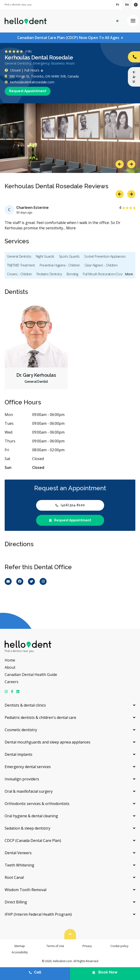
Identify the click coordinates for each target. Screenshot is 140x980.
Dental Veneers (18, 853)
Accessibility (20, 952)
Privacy (87, 946)
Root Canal (14, 877)
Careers (12, 682)
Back (118, 21)
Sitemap (20, 946)
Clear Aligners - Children (101, 265)
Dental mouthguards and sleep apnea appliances (48, 742)
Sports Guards (69, 256)
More (71, 228)
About (10, 667)
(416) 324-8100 (70, 505)
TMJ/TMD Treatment (21, 265)
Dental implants (19, 754)
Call (35, 972)
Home (10, 660)
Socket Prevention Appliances (105, 256)
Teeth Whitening (19, 865)
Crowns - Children (19, 274)
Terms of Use (55, 946)
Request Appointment (28, 91)
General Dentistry (19, 256)
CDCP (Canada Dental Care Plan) (33, 840)
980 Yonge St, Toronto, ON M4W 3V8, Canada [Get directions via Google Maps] (42, 76)
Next (131, 164)
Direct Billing (16, 902)
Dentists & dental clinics (25, 705)
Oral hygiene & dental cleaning (31, 816)
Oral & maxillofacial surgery (29, 791)
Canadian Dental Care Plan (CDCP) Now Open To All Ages (68, 38)
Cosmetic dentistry (21, 730)
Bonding (72, 274)
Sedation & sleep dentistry (27, 828)
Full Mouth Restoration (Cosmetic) (107, 274)
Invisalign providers (22, 779)
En (127, 5)
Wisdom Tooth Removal (26, 890)
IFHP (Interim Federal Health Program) (38, 914)
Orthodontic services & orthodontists (37, 804)
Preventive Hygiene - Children (60, 265)
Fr (118, 5)
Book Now (105, 972)
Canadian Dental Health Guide (31, 675)
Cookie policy (119, 946)
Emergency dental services (28, 767)
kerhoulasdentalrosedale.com (29, 82)
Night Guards (45, 256)
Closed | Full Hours (25, 70)
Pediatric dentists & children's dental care (40, 717)
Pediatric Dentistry (49, 274)
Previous (120, 164)
